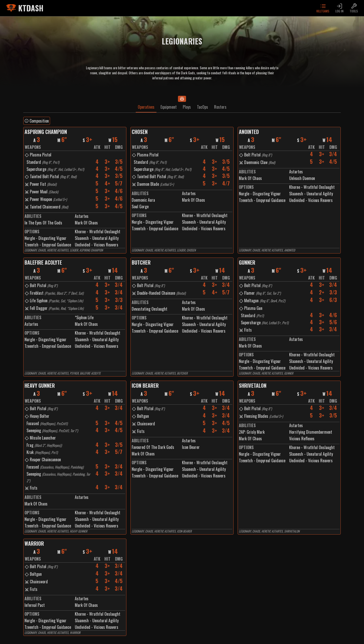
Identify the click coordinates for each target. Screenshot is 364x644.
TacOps (202, 107)
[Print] (182, 99)
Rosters (220, 107)
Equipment (169, 107)
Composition (37, 121)
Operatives (146, 107)
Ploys (187, 107)
